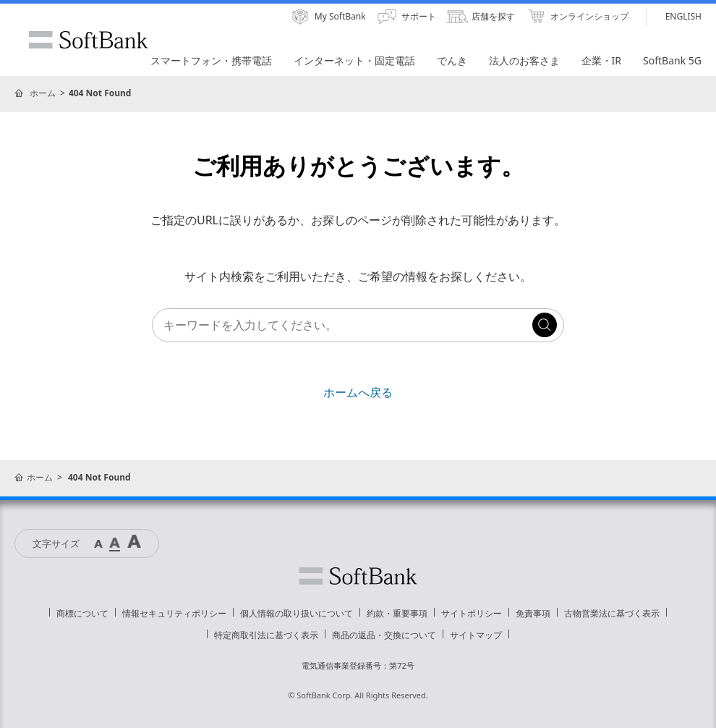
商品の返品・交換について (384, 635)
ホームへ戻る (358, 392)
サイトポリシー (472, 613)
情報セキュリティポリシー (174, 613)
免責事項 (533, 613)
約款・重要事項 (397, 613)
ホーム (43, 93)
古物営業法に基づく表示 (612, 613)
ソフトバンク (358, 576)
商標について (82, 613)
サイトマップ (476, 635)
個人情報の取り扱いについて (297, 613)
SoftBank (88, 40)
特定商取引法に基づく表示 (266, 635)
